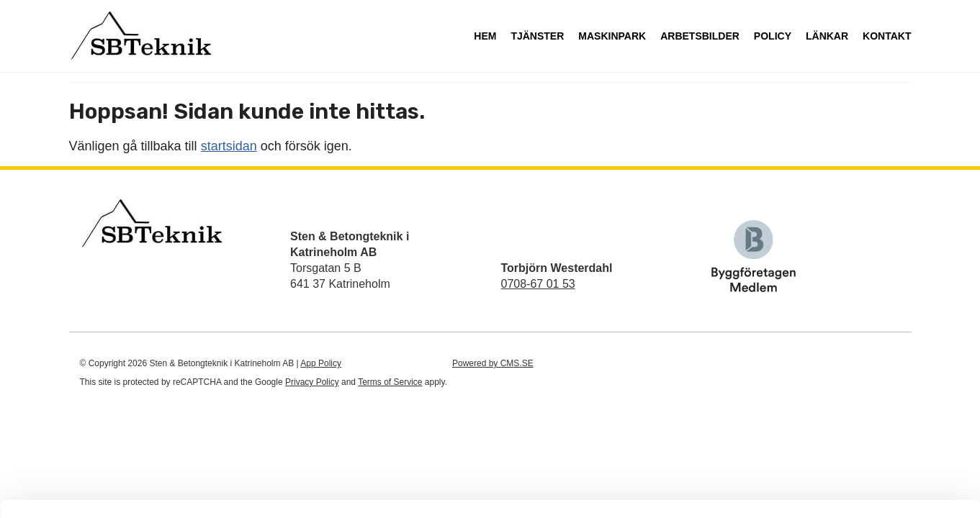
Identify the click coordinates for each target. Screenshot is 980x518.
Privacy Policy (312, 382)
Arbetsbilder (700, 36)
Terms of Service (390, 382)
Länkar (827, 36)
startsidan (229, 146)
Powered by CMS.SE (493, 363)
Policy (773, 36)
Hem (485, 36)
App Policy (321, 363)
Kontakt (887, 36)
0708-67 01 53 (538, 284)
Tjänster (537, 36)
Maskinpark (612, 36)
